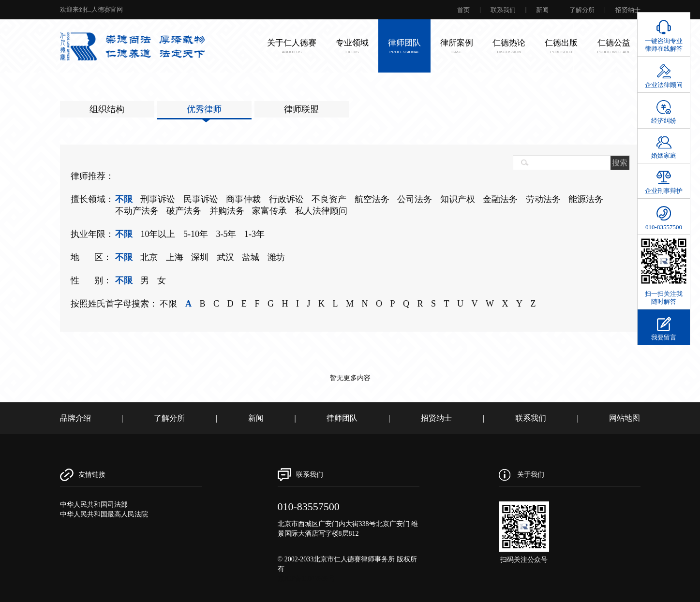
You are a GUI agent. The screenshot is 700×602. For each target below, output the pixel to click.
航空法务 (372, 199)
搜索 (620, 163)
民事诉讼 (201, 199)
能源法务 (586, 199)
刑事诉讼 (158, 199)
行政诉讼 (286, 199)
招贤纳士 (628, 10)
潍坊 (276, 257)
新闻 (542, 10)
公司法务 (415, 199)
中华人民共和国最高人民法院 (104, 514)
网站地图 (625, 418)
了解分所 (582, 10)
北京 (149, 257)
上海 (175, 257)
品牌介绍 (75, 418)
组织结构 (107, 109)
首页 (463, 10)
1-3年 (254, 234)
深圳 (200, 257)
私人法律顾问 (321, 211)
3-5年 (226, 234)
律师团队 (342, 418)
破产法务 (184, 211)
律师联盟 (301, 109)
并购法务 (227, 211)
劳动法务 (543, 199)
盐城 (251, 257)
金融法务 (500, 199)
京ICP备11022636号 (306, 579)
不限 (124, 199)
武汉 (225, 257)
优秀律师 (204, 109)
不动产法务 (137, 211)
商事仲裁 (243, 199)
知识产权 (458, 199)
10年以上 (158, 234)
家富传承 (269, 211)
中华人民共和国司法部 (94, 505)
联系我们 (503, 10)
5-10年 (196, 234)
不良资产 (329, 199)
